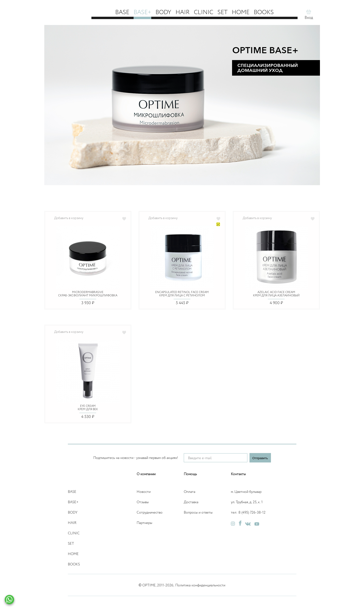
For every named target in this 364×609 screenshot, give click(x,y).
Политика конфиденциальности (200, 585)
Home (241, 13)
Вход (309, 18)
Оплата (190, 492)
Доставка (191, 502)
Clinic (204, 13)
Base (122, 13)
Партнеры (144, 523)
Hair (183, 13)
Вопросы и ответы (198, 513)
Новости (144, 492)
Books (264, 13)
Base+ (142, 13)
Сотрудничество (150, 513)
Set (223, 13)
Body (163, 13)
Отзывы (143, 502)
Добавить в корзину (69, 218)
